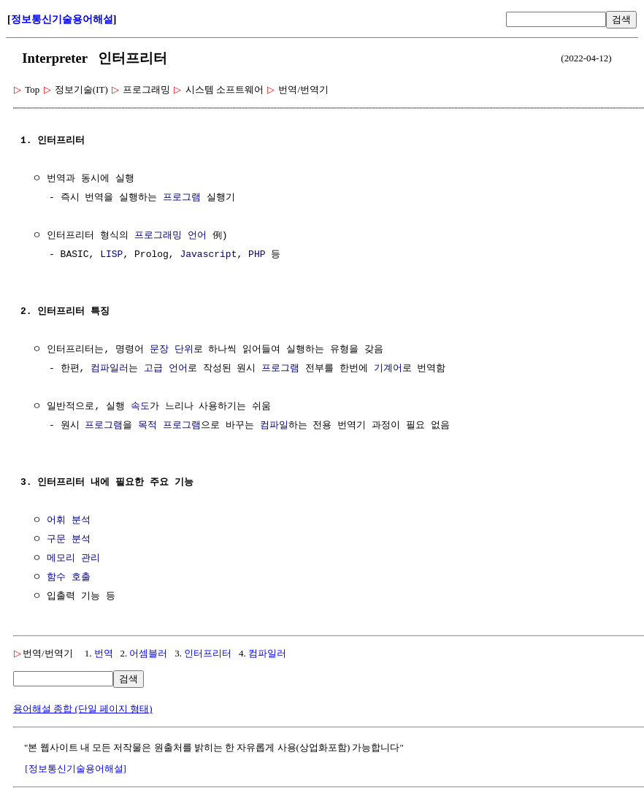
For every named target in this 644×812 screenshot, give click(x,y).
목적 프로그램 (169, 426)
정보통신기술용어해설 (62, 19)
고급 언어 (166, 369)
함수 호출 (69, 578)
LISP (111, 255)
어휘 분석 (69, 521)
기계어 (388, 369)
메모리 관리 (73, 559)
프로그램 (182, 198)
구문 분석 (69, 540)
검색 (621, 19)
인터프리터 (208, 653)
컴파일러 (110, 369)
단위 (184, 350)
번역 (104, 653)
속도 (140, 407)
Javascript (208, 255)
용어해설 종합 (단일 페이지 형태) (83, 709)
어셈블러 (148, 653)
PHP (257, 255)
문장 (159, 350)
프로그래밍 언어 (170, 236)
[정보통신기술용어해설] (76, 769)
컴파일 (274, 426)
